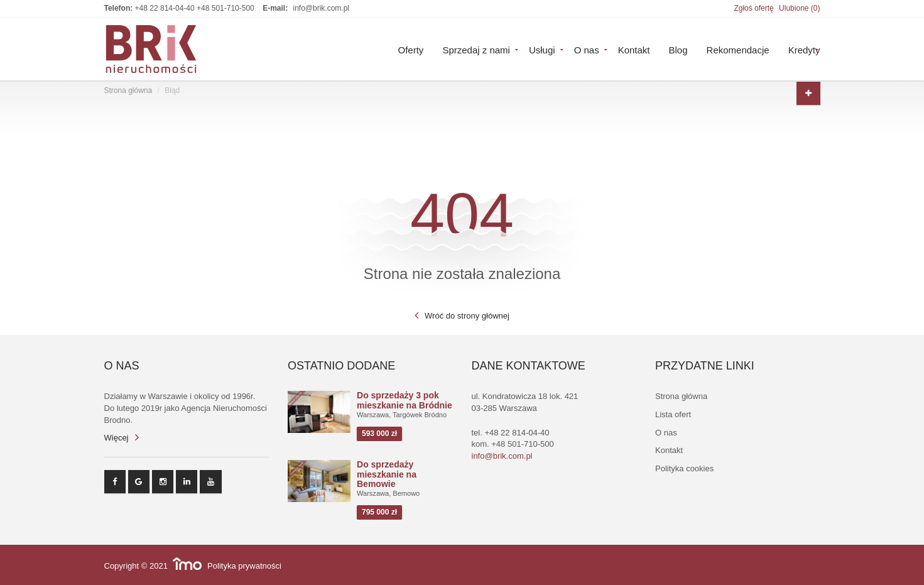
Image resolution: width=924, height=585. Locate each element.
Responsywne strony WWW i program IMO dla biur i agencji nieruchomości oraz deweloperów (187, 564)
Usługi (542, 49)
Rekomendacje (738, 49)
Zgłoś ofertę (753, 8)
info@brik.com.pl (321, 8)
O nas (587, 49)
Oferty (411, 49)
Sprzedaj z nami (476, 49)
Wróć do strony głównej (467, 316)
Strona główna (128, 90)
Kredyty (804, 49)
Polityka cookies (684, 468)
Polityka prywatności (244, 566)
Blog (678, 49)
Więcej (117, 438)
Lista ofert (673, 414)
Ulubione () (799, 8)
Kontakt (634, 49)
